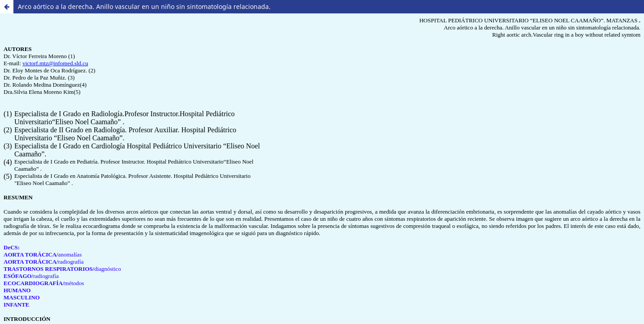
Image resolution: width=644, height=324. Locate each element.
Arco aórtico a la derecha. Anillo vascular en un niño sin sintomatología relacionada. (144, 6)
